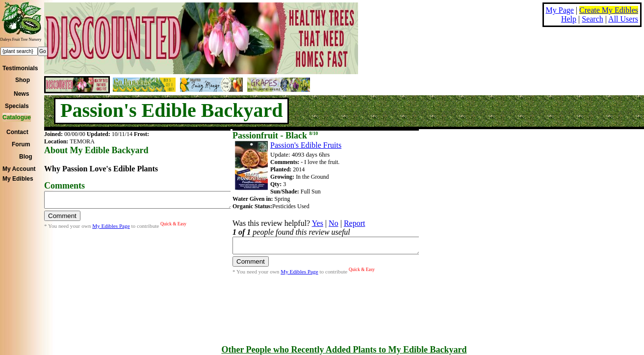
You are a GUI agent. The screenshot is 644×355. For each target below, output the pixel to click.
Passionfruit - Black (275, 136)
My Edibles (18, 179)
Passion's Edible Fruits (306, 145)
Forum (21, 144)
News (21, 94)
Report (355, 223)
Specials (17, 106)
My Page (560, 10)
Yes (318, 223)
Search (592, 19)
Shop (23, 80)
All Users (623, 19)
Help (569, 19)
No (334, 223)
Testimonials (20, 68)
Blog (26, 157)
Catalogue (17, 117)
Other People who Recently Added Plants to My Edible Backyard (344, 350)
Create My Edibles (609, 10)
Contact (17, 132)
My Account (19, 169)
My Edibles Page (111, 229)
